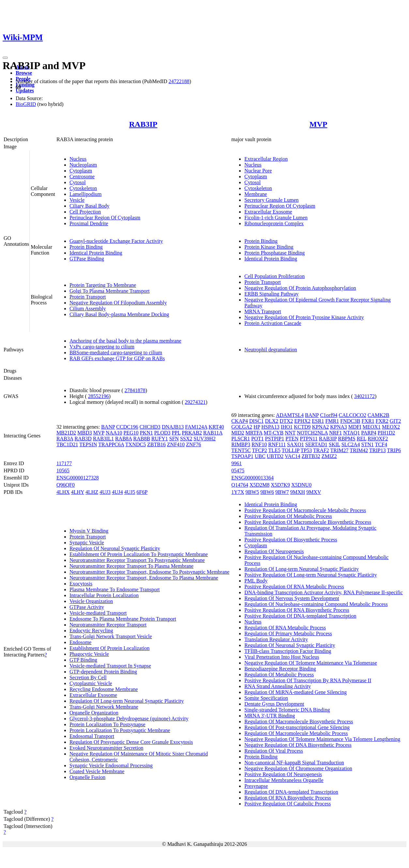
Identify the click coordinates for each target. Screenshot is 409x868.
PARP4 (369, 433)
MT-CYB (274, 433)
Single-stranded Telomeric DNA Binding (287, 710)
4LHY (78, 492)
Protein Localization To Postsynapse (107, 724)
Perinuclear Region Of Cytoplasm (105, 218)
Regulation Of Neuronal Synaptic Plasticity (115, 548)
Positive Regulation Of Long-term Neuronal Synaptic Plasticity (311, 575)
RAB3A (65, 439)
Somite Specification (266, 698)
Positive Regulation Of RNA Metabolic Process (294, 587)
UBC (260, 456)
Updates (25, 90)
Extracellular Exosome (268, 212)
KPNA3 (339, 427)
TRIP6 (394, 450)
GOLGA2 (242, 427)
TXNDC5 (136, 444)
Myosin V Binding (89, 531)
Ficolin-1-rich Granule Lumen (276, 218)
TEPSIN (88, 444)
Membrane (256, 194)
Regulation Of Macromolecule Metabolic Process (296, 733)
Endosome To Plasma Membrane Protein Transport (123, 619)
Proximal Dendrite (89, 223)
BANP (108, 427)
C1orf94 (329, 415)
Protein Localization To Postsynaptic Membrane (120, 730)
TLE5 (274, 450)
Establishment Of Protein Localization (110, 648)
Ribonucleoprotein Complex (274, 223)
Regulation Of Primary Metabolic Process (288, 633)
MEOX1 (372, 427)
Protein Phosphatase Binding (274, 253)
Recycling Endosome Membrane (104, 689)
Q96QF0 (66, 485)
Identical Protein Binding (96, 253)
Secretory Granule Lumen (271, 200)
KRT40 (216, 427)
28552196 (98, 396)
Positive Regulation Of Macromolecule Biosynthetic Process (308, 522)
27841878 (135, 390)
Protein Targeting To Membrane (103, 285)
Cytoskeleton (83, 188)
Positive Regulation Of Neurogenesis (283, 774)
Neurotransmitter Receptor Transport (108, 625)
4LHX (63, 492)
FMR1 (332, 421)
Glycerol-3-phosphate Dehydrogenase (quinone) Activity (129, 719)
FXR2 (382, 421)
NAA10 (114, 433)
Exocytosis (81, 584)
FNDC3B (350, 421)
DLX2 (272, 421)
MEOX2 (391, 427)
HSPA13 (270, 427)
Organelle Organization (94, 713)
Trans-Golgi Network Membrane (104, 707)
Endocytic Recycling (91, 631)
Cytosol (78, 182)
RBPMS (347, 439)
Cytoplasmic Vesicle (91, 683)
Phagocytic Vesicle (89, 654)
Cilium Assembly (88, 309)
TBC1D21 (67, 444)
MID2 (238, 433)
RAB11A (213, 433)
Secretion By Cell (88, 677)
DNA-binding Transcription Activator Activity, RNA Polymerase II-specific (324, 592)
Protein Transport (88, 297)
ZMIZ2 (329, 456)
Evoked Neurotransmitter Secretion (106, 748)
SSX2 (186, 439)
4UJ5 (130, 492)
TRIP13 (378, 450)
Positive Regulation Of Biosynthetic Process (291, 540)
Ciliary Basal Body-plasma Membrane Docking (119, 314)
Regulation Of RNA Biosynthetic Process (288, 798)
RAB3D (83, 439)
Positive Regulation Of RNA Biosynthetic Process (297, 610)
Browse (24, 73)
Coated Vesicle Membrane (97, 771)
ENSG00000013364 (252, 478)
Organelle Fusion (87, 777)
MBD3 (84, 433)
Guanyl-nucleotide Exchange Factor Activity (116, 241)
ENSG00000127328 (78, 478)
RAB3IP (143, 124)
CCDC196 (127, 427)
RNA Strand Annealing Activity (278, 686)
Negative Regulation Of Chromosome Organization (298, 768)
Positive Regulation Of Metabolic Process (288, 516)
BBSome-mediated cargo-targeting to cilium (116, 353)
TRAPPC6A (111, 444)
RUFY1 (160, 439)
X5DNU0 (301, 485)
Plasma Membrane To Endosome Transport (115, 589)
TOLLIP (291, 450)
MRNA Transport (263, 311)
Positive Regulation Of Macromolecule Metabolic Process (305, 510)
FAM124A (196, 427)
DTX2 (286, 421)
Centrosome (82, 177)
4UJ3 (105, 492)
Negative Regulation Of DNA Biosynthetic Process (298, 745)
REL (362, 439)
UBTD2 (275, 456)
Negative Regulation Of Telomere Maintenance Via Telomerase (311, 663)
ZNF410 (176, 444)
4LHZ (92, 492)
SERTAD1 (316, 444)
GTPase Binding (87, 259)
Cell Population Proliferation (274, 276)
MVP (318, 124)
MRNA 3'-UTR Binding (270, 716)
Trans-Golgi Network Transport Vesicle (111, 636)
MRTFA (254, 433)
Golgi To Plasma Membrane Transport (110, 291)
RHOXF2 (378, 439)
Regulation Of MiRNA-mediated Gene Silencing (295, 692)
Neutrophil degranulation (271, 350)
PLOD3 (162, 433)
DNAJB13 (173, 427)
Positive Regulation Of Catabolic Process (288, 804)
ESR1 (318, 421)
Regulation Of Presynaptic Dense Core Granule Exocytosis (131, 742)
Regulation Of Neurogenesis (274, 551)
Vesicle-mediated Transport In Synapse (110, 666)
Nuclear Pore (258, 171)
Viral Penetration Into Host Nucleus (282, 657)
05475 (238, 471)
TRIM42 (359, 450)
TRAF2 (321, 450)
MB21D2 (66, 433)
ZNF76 (193, 444)
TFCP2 (260, 450)
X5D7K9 (280, 485)
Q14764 (240, 485)
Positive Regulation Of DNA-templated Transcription (300, 616)
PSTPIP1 (274, 439)
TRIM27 (340, 450)
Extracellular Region (266, 159)
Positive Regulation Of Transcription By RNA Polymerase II (308, 680)
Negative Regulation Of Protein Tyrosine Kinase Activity (304, 317)
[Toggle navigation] (5, 58)
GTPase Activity (87, 607)
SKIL (334, 444)
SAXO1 (295, 444)
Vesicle (77, 200)
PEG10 (131, 433)
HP (257, 427)
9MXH (298, 492)
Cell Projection (85, 212)
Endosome (81, 642)
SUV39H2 (204, 439)
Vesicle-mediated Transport (98, 613)
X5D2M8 (259, 485)
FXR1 (368, 421)
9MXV (314, 492)
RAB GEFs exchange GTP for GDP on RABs (117, 358)
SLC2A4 (351, 444)
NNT (290, 433)
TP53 (306, 450)
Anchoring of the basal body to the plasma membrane (125, 341)
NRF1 (335, 433)
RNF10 (259, 444)
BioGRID (26, 104)
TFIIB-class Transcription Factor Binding (288, 651)
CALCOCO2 (353, 415)
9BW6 (267, 492)
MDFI (355, 427)
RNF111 (277, 444)
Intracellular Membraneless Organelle (284, 780)
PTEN (292, 439)
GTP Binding (83, 660)
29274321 (195, 402)
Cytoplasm (81, 171)
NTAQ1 (351, 433)
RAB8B (142, 439)
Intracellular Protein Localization (104, 595)
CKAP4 (240, 421)
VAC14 (293, 456)
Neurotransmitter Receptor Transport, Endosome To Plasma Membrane (144, 578)
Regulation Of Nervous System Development (292, 598)
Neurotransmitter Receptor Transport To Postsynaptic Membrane (137, 560)
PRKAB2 (192, 433)
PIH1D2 (386, 433)
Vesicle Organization (91, 601)
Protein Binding (86, 247)
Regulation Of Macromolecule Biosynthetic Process (299, 721)
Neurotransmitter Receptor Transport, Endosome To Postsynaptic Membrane (150, 572)
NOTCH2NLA (312, 433)
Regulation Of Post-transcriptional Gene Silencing (297, 727)
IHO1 (287, 427)
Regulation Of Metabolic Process (279, 675)
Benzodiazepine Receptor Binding (280, 669)
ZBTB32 (311, 456)
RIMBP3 (241, 444)
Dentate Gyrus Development (274, 704)
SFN (174, 439)
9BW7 (282, 492)
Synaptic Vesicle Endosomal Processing (111, 765)
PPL (176, 433)
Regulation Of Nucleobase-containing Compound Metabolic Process (316, 604)
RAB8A (124, 439)
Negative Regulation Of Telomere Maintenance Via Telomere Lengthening (322, 739)
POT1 (257, 439)
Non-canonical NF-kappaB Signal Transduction (294, 763)
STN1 (368, 444)
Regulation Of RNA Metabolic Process (285, 628)
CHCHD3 (150, 427)
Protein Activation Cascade (273, 323)
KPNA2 (321, 427)
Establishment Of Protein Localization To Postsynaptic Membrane (139, 554)
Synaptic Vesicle (87, 543)
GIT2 (395, 421)
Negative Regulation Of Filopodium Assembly (118, 303)
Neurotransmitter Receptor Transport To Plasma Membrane (131, 566)
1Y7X (238, 492)
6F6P (142, 492)
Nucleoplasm (83, 165)
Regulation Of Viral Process (274, 751)
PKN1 (146, 433)
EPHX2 (302, 421)
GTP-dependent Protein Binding (103, 672)
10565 (63, 471)
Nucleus (78, 159)
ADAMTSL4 (290, 415)
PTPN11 (309, 439)
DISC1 (256, 421)
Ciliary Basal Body (90, 206)
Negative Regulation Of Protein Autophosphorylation (300, 288)
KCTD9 (302, 427)
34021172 (364, 396)
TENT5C (241, 450)
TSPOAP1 (242, 456)
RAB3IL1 (103, 439)
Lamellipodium (86, 194)
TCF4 (381, 444)
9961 (236, 463)
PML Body (256, 581)
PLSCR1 (241, 439)
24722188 (179, 81)
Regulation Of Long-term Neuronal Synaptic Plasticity (127, 701)
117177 (64, 463)
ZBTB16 (156, 444)
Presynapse (256, 786)
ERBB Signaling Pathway (271, 294)
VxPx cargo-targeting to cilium (102, 347)
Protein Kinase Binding (269, 247)
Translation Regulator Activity (276, 639)
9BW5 (252, 492)
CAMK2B (379, 415)
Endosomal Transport (92, 736)
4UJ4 (117, 492)
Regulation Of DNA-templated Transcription (291, 792)
